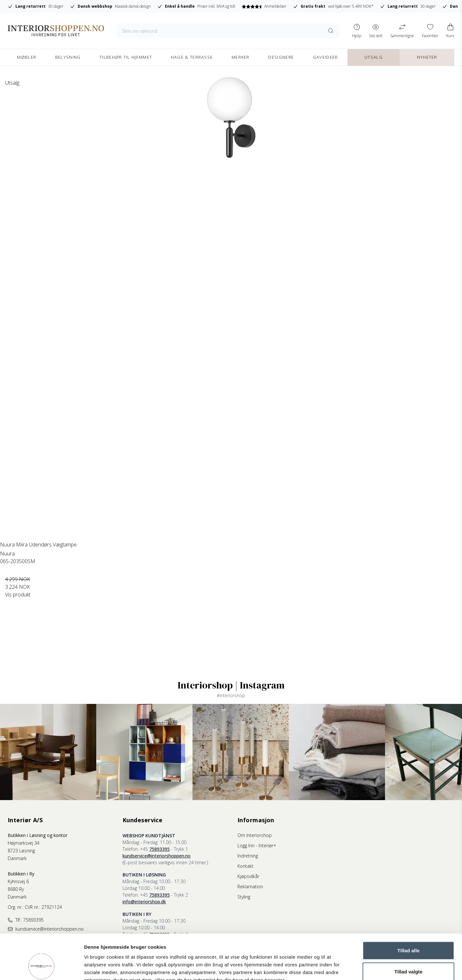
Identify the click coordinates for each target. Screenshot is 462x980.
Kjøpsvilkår (248, 876)
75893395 (159, 849)
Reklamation (250, 887)
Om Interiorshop (255, 835)
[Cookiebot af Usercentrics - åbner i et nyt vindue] (42, 967)
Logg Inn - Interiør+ (257, 845)
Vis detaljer (334, 967)
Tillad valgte (408, 933)
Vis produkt (18, 595)
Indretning (248, 856)
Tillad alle (408, 912)
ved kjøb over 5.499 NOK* (333, 6)
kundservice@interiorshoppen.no (157, 856)
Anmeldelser (264, 6)
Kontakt (245, 866)
